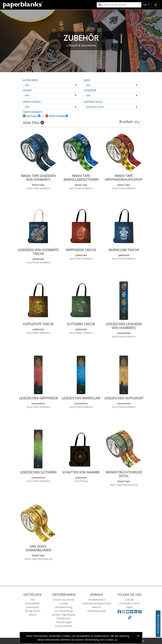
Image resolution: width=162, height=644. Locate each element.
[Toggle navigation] (156, 5)
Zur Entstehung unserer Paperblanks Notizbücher (64, 615)
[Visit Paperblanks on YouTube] (128, 612)
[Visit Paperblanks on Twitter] (132, 612)
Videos (32, 615)
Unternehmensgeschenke (97, 603)
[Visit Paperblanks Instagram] (123, 612)
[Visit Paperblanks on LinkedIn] (136, 612)
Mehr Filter (34, 123)
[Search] (122, 5)
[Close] (138, 636)
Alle (27, 85)
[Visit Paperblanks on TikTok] (130, 617)
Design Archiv (33, 611)
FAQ (33, 600)
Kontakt (130, 600)
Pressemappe (64, 622)
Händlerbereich (97, 600)
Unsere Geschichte (64, 600)
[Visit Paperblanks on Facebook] (119, 612)
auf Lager (30, 116)
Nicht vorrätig (55, 116)
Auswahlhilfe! (33, 603)
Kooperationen (64, 626)
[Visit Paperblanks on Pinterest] (140, 612)
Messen (97, 607)
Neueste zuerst (95, 107)
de (145, 5)
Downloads (33, 607)
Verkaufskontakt (97, 611)
